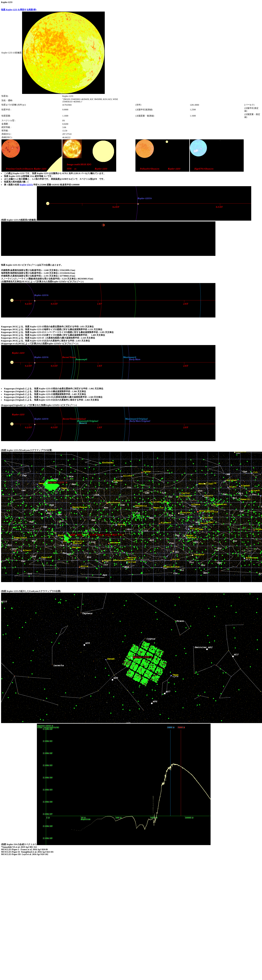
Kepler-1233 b (26, 185)
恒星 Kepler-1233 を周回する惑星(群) (19, 10)
